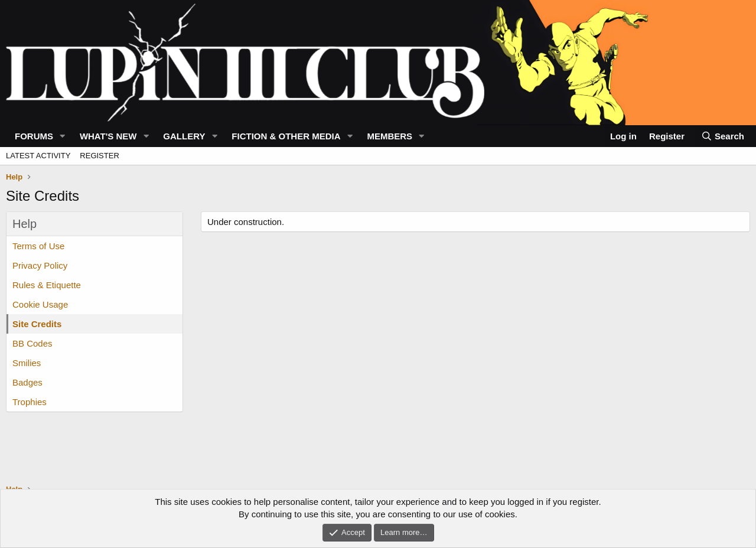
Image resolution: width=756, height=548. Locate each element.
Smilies (27, 363)
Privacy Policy (40, 265)
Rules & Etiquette (47, 285)
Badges (27, 382)
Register (99, 156)
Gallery (184, 136)
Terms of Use (38, 246)
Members (390, 136)
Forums (34, 136)
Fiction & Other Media (286, 136)
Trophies (30, 402)
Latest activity (38, 156)
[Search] (722, 136)
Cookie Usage (40, 304)
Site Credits (37, 324)
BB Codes (32, 343)
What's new (108, 136)
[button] (63, 136)
